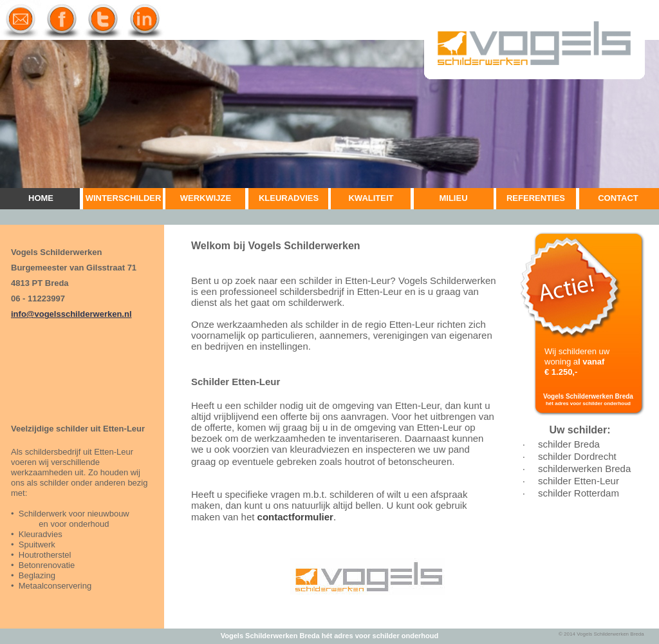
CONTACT (618, 198)
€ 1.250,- (561, 372)
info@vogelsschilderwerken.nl (71, 314)
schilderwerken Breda (584, 469)
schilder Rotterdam (579, 493)
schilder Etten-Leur (579, 481)
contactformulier (295, 517)
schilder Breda (569, 444)
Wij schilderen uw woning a (577, 356)
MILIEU (453, 198)
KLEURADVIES (289, 198)
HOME (41, 198)
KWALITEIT (371, 198)
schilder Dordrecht (577, 456)
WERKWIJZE (206, 198)
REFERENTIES (536, 198)
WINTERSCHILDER (124, 198)
